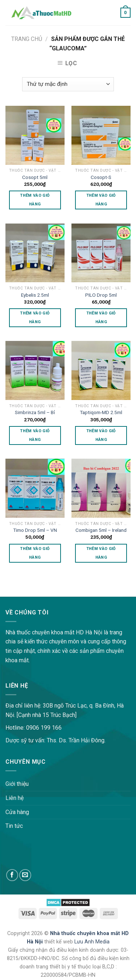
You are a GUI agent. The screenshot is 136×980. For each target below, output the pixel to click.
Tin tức (14, 826)
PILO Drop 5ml (101, 295)
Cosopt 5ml (35, 177)
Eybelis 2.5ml (35, 295)
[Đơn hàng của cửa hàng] (68, 84)
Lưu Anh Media (92, 942)
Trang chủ (27, 39)
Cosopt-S (101, 177)
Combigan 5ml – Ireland (101, 530)
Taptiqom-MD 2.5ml (101, 412)
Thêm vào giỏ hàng (35, 200)
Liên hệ (15, 798)
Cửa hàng (17, 812)
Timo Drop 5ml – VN (35, 530)
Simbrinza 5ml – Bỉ (35, 412)
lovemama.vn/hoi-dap (27, 592)
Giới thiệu (17, 784)
